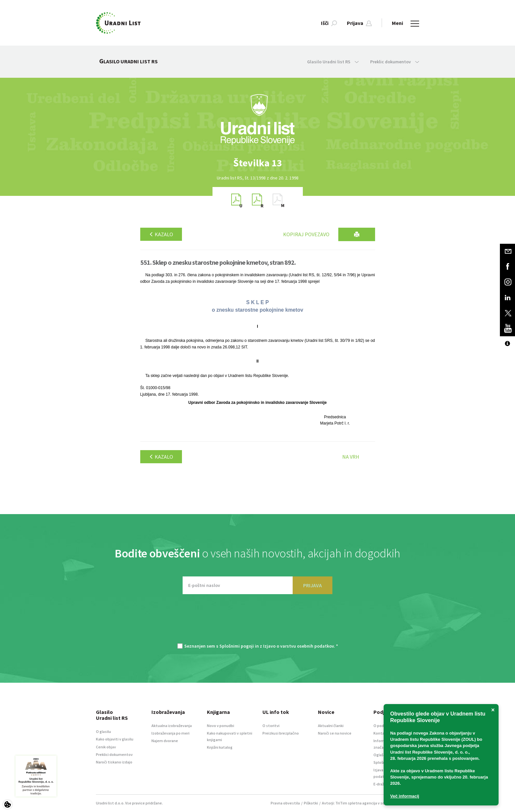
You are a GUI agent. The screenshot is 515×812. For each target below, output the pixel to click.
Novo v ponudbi (221, 726)
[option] (257, 163)
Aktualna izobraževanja (172, 726)
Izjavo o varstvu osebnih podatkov (298, 646)
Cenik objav (106, 747)
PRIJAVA (313, 585)
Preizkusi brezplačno (281, 733)
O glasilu (103, 731)
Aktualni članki (331, 726)
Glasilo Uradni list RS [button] (333, 62)
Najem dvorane (165, 741)
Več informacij (405, 796)
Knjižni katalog (220, 747)
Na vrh (351, 457)
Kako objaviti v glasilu (115, 739)
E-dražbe (381, 784)
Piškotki (311, 803)
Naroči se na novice (335, 733)
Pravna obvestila (285, 803)
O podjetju (383, 726)
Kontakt (381, 733)
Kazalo (161, 234)
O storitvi (271, 726)
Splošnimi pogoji (237, 646)
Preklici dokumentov (114, 754)
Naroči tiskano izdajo (114, 762)
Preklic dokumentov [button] (395, 62)
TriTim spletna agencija (356, 803)
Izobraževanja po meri (170, 733)
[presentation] (257, 622)
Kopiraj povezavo (306, 234)
